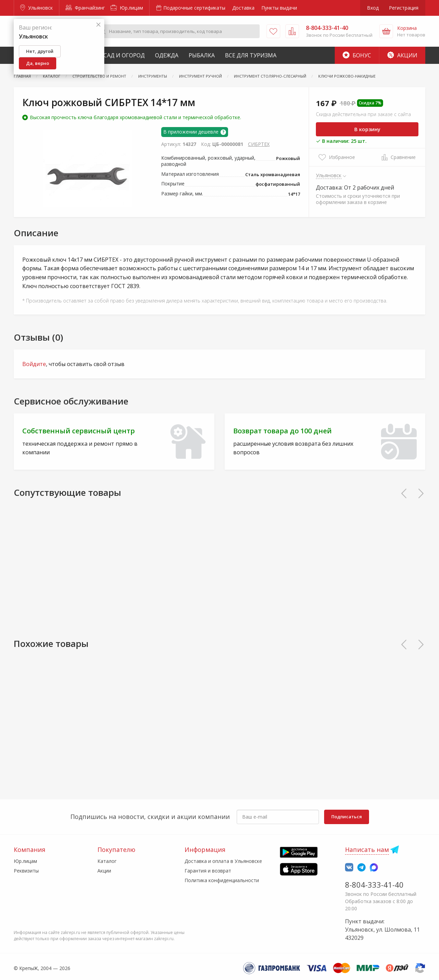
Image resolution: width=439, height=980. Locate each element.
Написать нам (367, 850)
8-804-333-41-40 (374, 885)
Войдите (34, 364)
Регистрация (404, 8)
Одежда (167, 55)
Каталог (107, 861)
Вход (373, 8)
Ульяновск (37, 8)
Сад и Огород (124, 55)
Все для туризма (251, 55)
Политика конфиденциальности (222, 880)
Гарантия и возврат (208, 871)
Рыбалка (202, 55)
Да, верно (38, 63)
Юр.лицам (127, 8)
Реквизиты (26, 871)
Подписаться (347, 817)
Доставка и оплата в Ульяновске (223, 861)
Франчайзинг (85, 8)
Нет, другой (40, 51)
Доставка (243, 8)
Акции (402, 55)
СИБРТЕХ (259, 144)
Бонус (357, 55)
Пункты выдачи (279, 8)
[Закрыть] (98, 25)
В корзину (367, 129)
